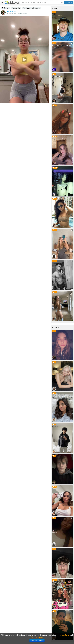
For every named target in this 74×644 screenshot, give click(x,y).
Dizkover (12, 3)
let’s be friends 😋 (57, 77)
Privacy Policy (65, 635)
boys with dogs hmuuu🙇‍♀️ (59, 582)
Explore (6, 8)
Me (53, 14)
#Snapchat (36, 8)
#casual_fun (16, 8)
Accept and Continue (37, 641)
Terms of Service (37, 637)
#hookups (26, 8)
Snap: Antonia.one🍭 (58, 139)
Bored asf (55, 427)
